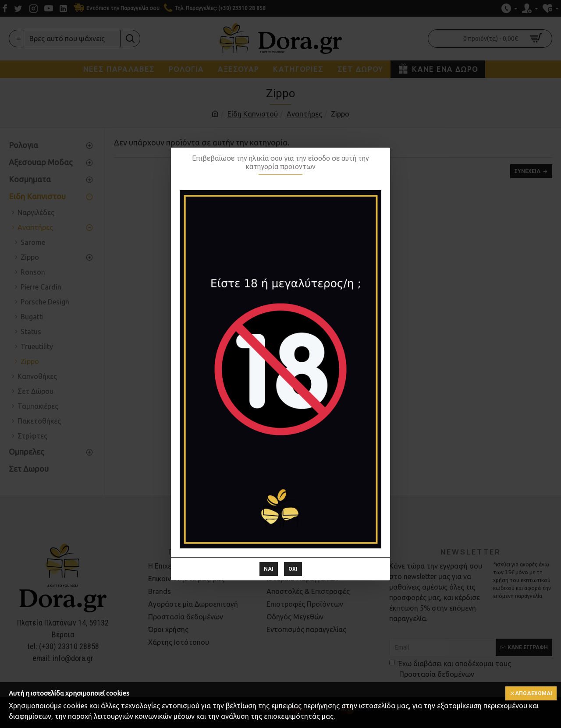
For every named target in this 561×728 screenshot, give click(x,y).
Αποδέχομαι (534, 693)
